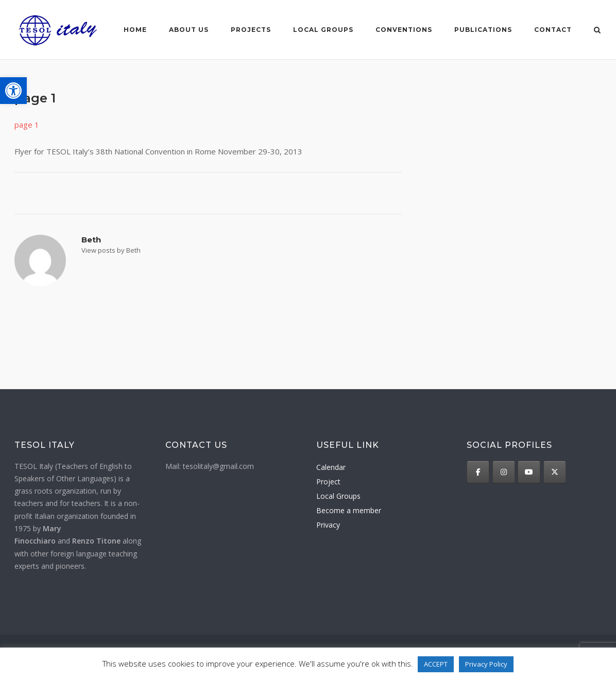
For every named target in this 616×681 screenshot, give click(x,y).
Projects (251, 30)
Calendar (331, 467)
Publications (483, 30)
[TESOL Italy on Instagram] (504, 472)
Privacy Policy (486, 664)
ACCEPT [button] (436, 664)
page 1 (27, 125)
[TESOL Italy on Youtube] (529, 472)
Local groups (323, 30)
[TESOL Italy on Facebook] (478, 472)
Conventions (404, 30)
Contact (553, 30)
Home (135, 30)
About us (189, 30)
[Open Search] (597, 31)
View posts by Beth (111, 250)
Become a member (349, 510)
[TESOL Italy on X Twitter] (555, 472)
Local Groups (338, 496)
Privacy (328, 525)
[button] (13, 91)
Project (328, 482)
